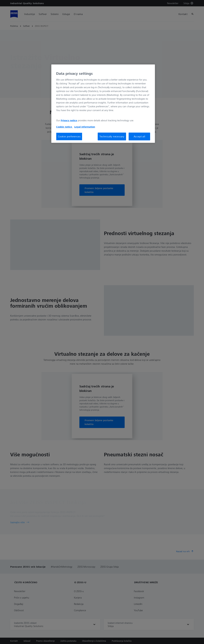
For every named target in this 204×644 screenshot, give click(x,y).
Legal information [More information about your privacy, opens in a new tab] (85, 127)
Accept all (139, 136)
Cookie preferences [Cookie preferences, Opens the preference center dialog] (69, 136)
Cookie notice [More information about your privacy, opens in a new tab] (64, 127)
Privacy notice (69, 120)
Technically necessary (112, 136)
